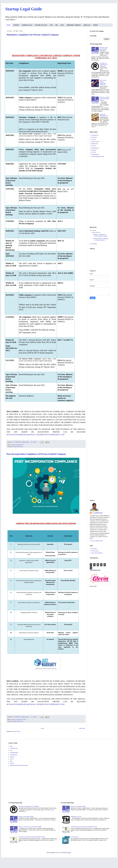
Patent (93, 150)
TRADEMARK (14, 753)
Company (13, 445)
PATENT (12, 757)
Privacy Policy (95, 551)
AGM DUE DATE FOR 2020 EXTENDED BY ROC (32, 837)
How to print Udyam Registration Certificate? (103, 82)
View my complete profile (96, 541)
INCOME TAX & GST (41, 25)
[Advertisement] (100, 192)
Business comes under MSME (104, 48)
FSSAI (62, 25)
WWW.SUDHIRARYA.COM (54, 435)
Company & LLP (20, 445)
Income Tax (94, 142)
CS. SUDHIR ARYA (97, 513)
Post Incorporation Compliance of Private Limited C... (101, 239)
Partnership (94, 148)
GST (93, 139)
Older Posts (82, 728)
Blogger (69, 853)
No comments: (34, 442)
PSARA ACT (87, 25)
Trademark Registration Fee (104, 115)
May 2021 (96, 232)
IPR (57, 25)
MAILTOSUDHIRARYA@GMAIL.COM (24, 435)
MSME (93, 144)
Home (43, 728)
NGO (51, 25)
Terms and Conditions (97, 553)
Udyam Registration (96, 156)
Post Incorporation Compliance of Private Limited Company (36, 454)
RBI (11, 761)
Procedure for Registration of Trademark (104, 65)
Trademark (94, 154)
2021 (93, 230)
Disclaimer (94, 549)
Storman (58, 853)
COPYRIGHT (14, 755)
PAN (93, 146)
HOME (9, 25)
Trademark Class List (76, 817)
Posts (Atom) (17, 731)
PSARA (12, 763)
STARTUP (16, 25)
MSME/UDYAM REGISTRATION (19, 765)
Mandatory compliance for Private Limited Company (33, 35)
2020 (93, 244)
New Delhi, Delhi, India (17, 446)
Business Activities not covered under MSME (105, 99)
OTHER (95, 25)
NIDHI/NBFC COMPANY (74, 25)
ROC (25, 719)
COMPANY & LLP (27, 25)
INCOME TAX (14, 748)
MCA (11, 746)
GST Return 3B (75, 837)
